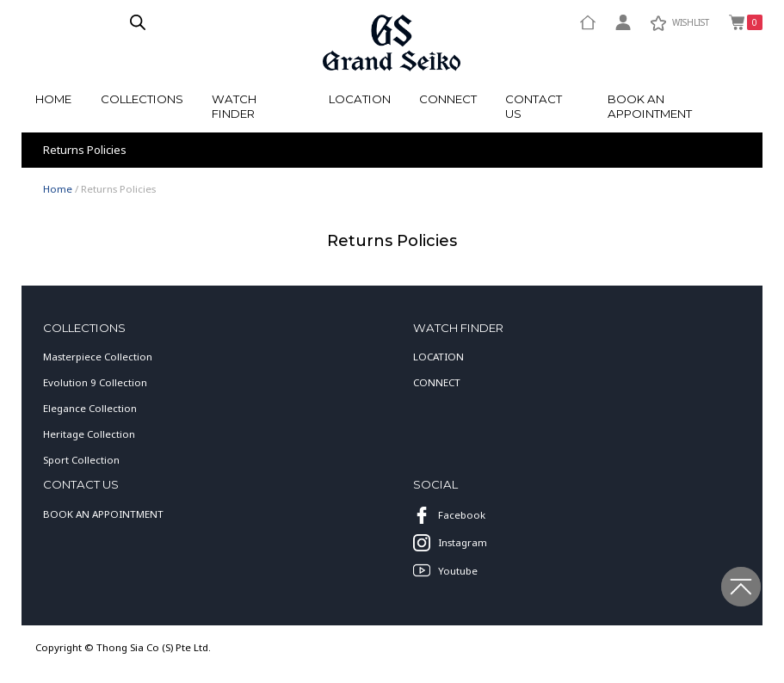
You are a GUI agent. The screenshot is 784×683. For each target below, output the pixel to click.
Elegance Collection (90, 408)
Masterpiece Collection (98, 357)
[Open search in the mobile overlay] (138, 22)
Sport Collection (81, 460)
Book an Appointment (650, 106)
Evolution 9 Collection (95, 382)
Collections (142, 99)
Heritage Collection (89, 434)
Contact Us (534, 106)
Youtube (445, 570)
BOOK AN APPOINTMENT (103, 514)
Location (360, 99)
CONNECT (437, 382)
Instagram (450, 543)
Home (53, 99)
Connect (448, 99)
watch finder (234, 106)
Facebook (449, 515)
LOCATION (438, 357)
